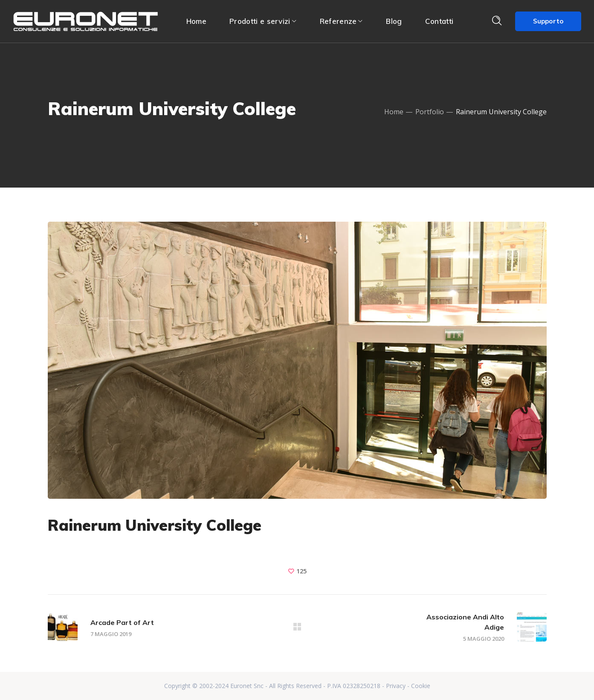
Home (394, 112)
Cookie (421, 686)
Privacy (396, 686)
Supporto (548, 21)
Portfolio (430, 112)
